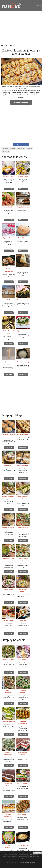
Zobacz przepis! (9, 189)
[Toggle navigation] (38, 6)
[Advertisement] (21, 28)
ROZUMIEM (37, 853)
